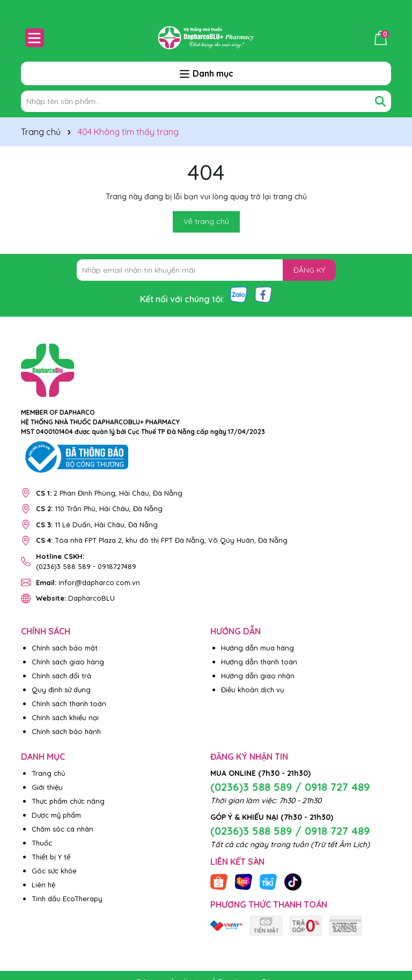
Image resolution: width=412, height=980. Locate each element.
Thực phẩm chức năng (68, 801)
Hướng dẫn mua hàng (257, 648)
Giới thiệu (47, 787)
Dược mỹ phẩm (56, 815)
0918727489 (117, 566)
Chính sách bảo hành (66, 731)
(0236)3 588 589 (63, 566)
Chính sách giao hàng (68, 662)
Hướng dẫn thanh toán (259, 662)
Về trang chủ (206, 221)
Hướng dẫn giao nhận (258, 676)
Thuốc (42, 843)
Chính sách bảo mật (65, 648)
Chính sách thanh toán (69, 704)
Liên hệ (43, 885)
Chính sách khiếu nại (65, 717)
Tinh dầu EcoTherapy (67, 899)
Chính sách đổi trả (61, 676)
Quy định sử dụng (61, 690)
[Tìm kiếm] (380, 101)
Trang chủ (48, 773)
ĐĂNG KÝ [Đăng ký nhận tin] (309, 270)
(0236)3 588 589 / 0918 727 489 (290, 787)
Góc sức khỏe (54, 871)
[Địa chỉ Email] (206, 270)
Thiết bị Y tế (51, 857)
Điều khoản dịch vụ (252, 690)
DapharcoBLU (75, 598)
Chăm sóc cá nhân (62, 829)
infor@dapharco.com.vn (88, 582)
